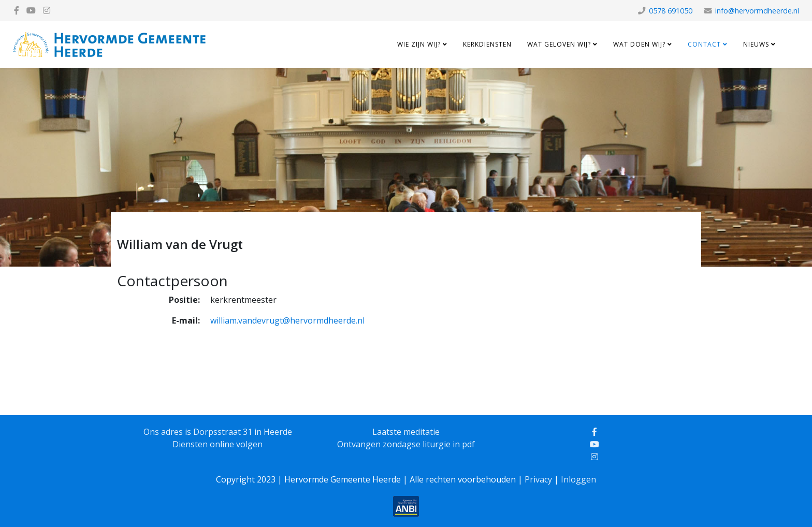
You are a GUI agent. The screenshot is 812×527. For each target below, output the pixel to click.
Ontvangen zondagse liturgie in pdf (406, 444)
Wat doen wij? (639, 44)
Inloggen (578, 479)
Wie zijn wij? (419, 44)
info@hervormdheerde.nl (757, 11)
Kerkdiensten (487, 44)
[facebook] (17, 10)
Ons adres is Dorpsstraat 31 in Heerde (218, 432)
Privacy (538, 479)
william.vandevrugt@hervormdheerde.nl (287, 320)
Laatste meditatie (406, 432)
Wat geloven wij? (559, 44)
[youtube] (31, 10)
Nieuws (756, 44)
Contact (704, 44)
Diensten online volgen (218, 444)
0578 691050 (671, 11)
